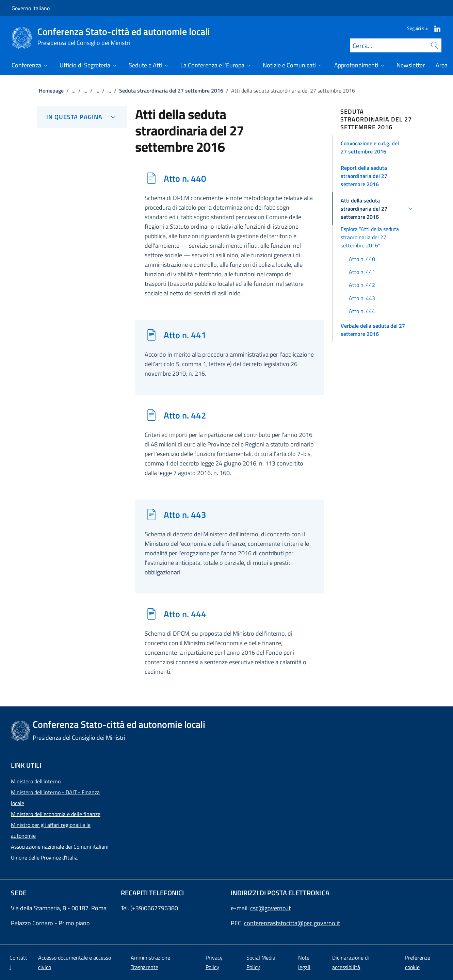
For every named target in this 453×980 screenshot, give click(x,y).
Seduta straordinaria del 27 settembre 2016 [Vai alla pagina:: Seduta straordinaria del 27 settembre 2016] (171, 91)
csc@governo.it (270, 908)
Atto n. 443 (185, 514)
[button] (378, 147)
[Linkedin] (435, 28)
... (74, 91)
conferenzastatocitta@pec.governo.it (292, 923)
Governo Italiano (31, 8)
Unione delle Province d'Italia (44, 857)
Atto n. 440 (185, 178)
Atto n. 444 (185, 614)
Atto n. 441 (185, 335)
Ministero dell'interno (36, 781)
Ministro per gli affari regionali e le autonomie (51, 830)
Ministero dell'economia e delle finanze (56, 814)
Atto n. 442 (185, 415)
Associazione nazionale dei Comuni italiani (60, 847)
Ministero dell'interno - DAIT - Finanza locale (55, 798)
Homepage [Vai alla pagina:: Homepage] (51, 91)
